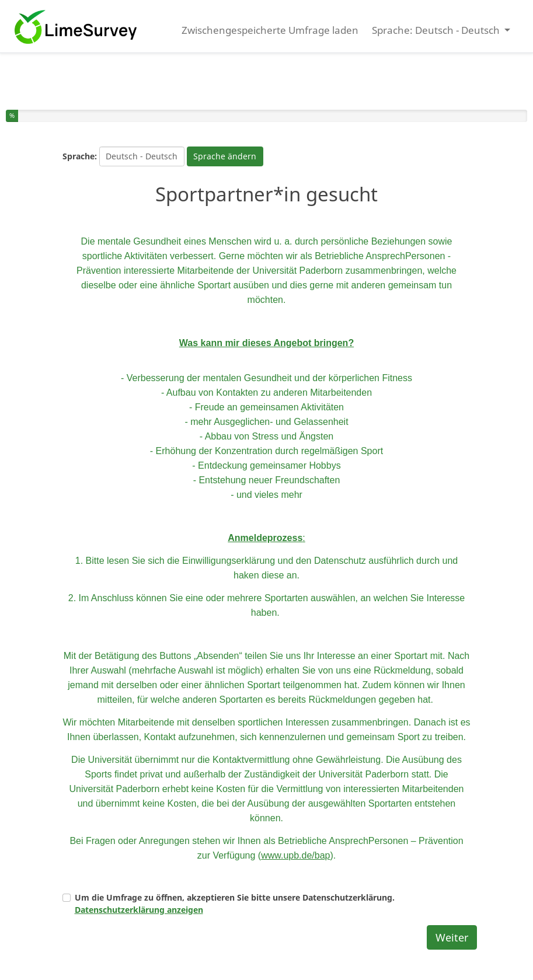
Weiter (452, 937)
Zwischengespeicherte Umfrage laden (270, 30)
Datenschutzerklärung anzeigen (139, 910)
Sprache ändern (225, 156)
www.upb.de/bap (295, 855)
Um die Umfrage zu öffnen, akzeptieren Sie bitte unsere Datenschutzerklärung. (235, 904)
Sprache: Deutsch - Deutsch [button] (437, 30)
